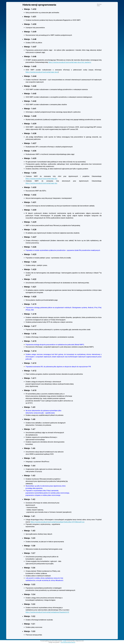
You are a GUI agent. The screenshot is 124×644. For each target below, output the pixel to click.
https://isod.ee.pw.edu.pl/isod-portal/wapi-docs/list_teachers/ (70, 62)
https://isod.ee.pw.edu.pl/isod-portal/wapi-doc (41, 179)
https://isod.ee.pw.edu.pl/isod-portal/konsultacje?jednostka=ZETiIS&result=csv (57, 522)
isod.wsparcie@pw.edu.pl (68, 642)
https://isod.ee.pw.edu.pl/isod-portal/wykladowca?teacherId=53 (47, 612)
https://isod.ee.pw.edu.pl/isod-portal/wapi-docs (42, 72)
